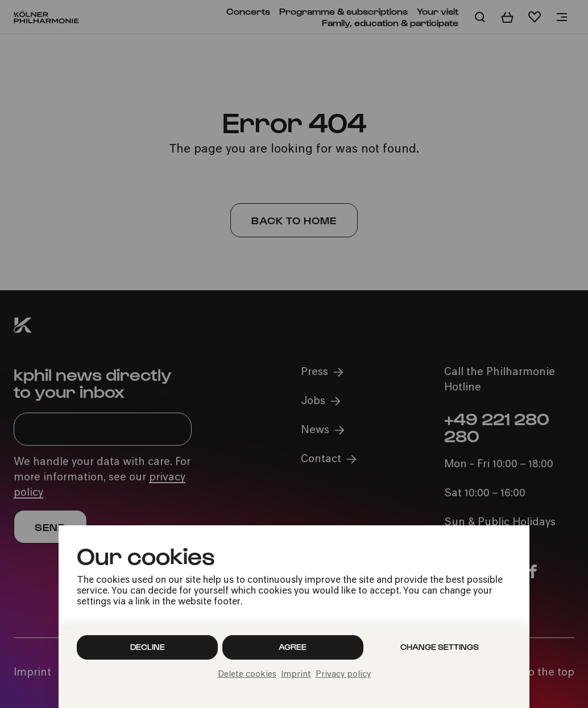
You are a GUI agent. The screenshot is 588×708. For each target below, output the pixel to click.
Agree (293, 647)
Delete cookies (247, 675)
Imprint (296, 675)
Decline (148, 647)
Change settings (440, 647)
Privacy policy (343, 675)
